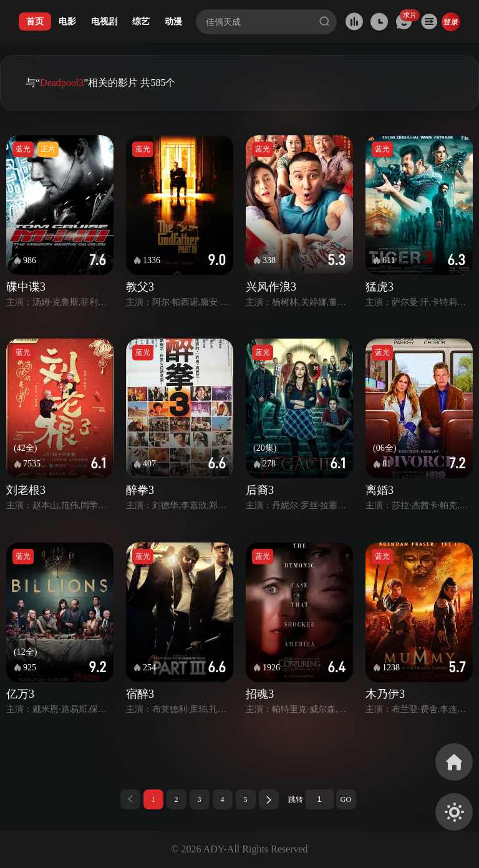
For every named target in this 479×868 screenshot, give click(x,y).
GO (346, 799)
